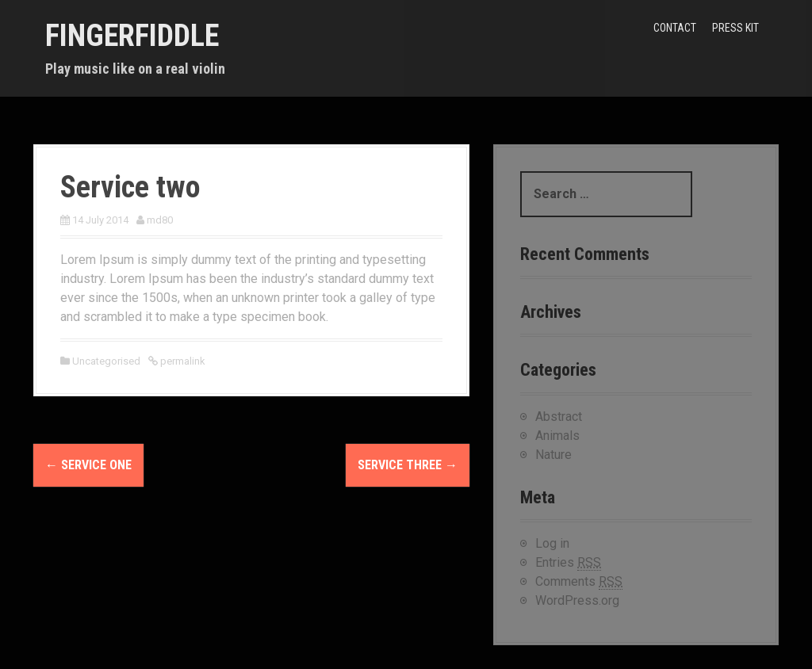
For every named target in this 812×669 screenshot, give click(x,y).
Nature (553, 455)
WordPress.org (577, 600)
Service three (408, 465)
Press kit (735, 28)
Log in (552, 543)
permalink (182, 361)
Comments (579, 582)
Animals (557, 436)
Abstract (559, 417)
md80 (160, 220)
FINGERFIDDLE (132, 36)
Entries (568, 563)
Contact (675, 28)
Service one (88, 465)
